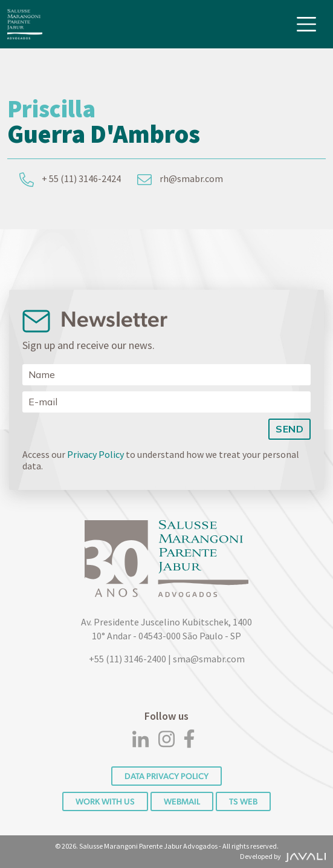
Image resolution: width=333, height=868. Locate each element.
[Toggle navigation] (306, 24)
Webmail (182, 801)
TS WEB (243, 801)
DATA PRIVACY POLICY (166, 776)
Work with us (105, 801)
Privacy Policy (95, 454)
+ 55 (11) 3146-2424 (70, 180)
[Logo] (25, 24)
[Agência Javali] (304, 856)
